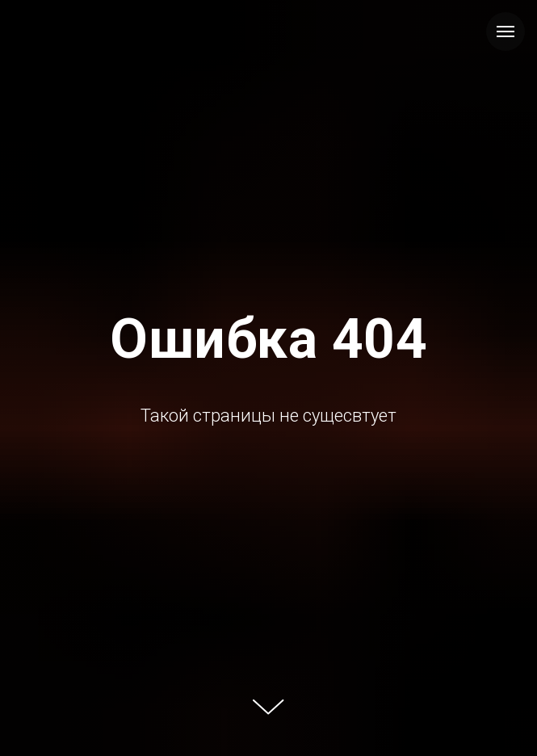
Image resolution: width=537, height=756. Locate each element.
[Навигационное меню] (506, 31)
